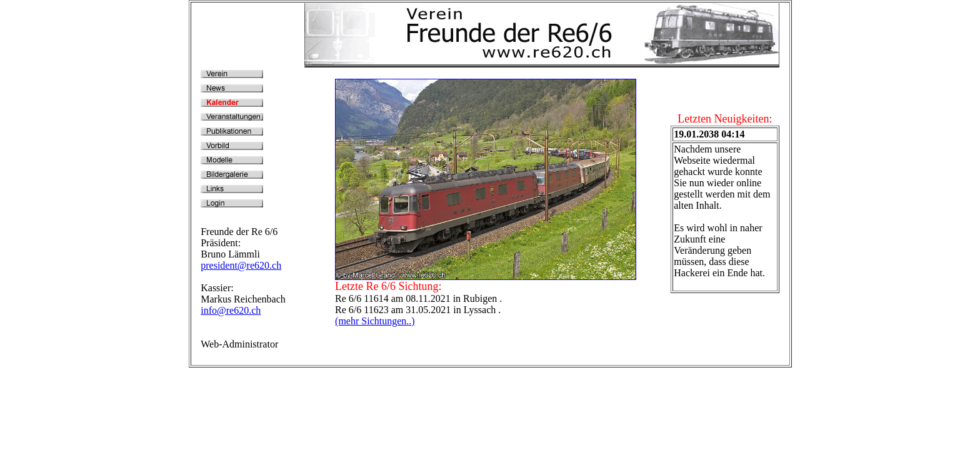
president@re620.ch (241, 265)
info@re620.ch (231, 310)
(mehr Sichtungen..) (375, 321)
